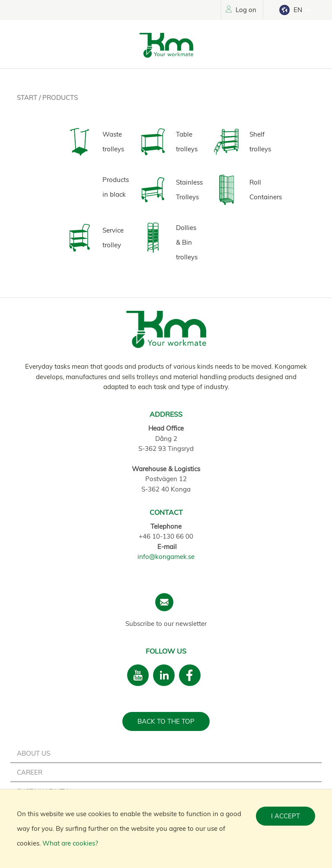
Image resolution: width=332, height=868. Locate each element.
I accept (286, 816)
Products (60, 97)
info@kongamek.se (166, 557)
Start (28, 97)
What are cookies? (70, 843)
